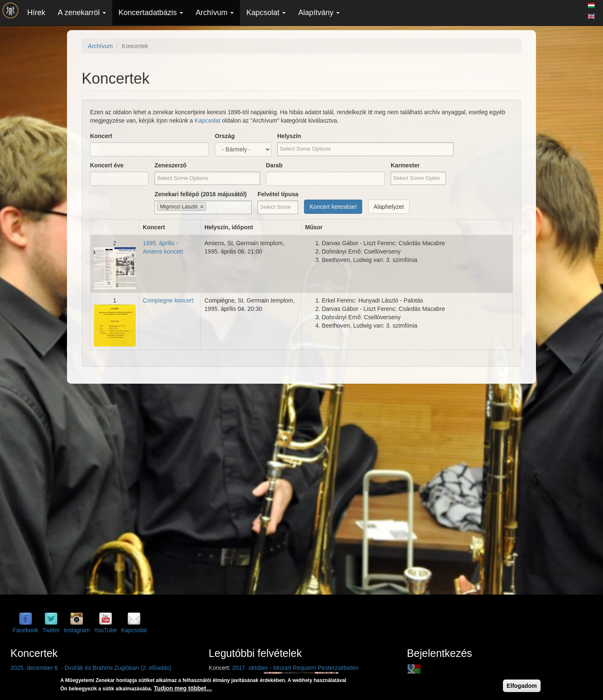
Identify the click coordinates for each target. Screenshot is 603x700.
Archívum (215, 13)
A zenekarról (82, 13)
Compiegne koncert (168, 300)
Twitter (51, 630)
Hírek (36, 13)
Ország (225, 136)
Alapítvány (319, 13)
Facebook (25, 630)
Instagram (77, 630)
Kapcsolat (266, 13)
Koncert (101, 136)
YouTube (105, 630)
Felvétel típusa (278, 194)
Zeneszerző (170, 165)
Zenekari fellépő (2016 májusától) (201, 194)
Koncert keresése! (333, 207)
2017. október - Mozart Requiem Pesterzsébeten (295, 668)
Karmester (405, 165)
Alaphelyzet (389, 207)
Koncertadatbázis (151, 13)
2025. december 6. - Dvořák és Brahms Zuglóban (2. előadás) (91, 668)
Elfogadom (522, 687)
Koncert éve (107, 165)
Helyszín (289, 136)
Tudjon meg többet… (183, 689)
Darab (274, 165)
